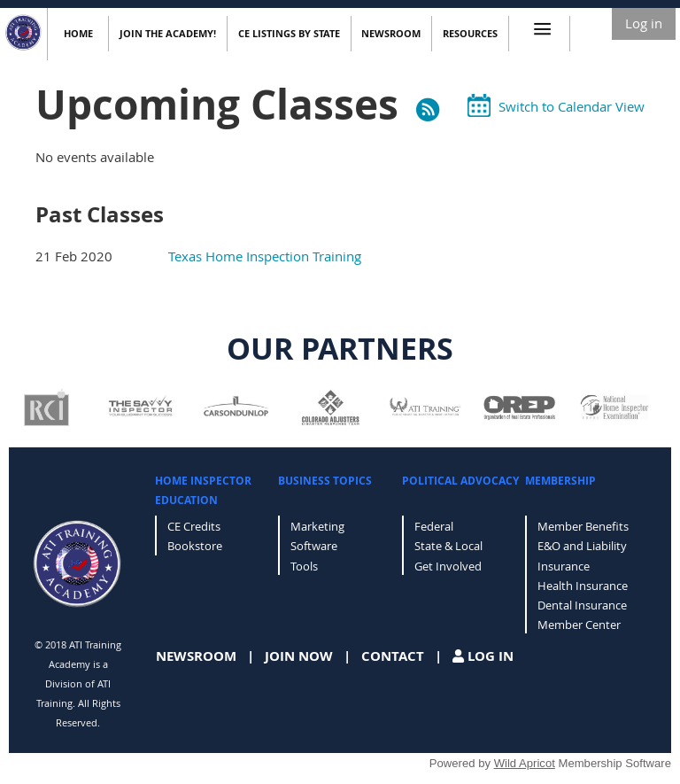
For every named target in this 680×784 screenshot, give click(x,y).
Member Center (579, 625)
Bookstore (195, 546)
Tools (304, 566)
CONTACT (393, 656)
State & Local (448, 546)
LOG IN (491, 656)
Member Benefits (583, 526)
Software (314, 546)
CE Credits (194, 526)
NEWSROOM (196, 656)
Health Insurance (583, 586)
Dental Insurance (582, 605)
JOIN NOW (299, 656)
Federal (434, 526)
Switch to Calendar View (572, 106)
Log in (644, 23)
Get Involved (448, 566)
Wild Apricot (525, 763)
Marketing (317, 526)
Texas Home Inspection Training (265, 256)
